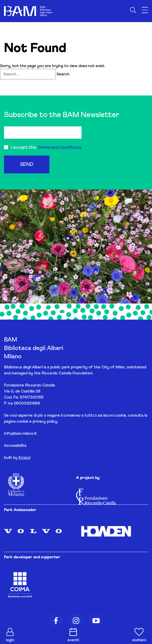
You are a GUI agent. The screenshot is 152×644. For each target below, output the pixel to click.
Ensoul (24, 458)
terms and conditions (60, 147)
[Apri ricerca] (133, 10)
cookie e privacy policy (37, 421)
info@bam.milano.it (20, 433)
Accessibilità (15, 445)
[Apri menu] (145, 10)
